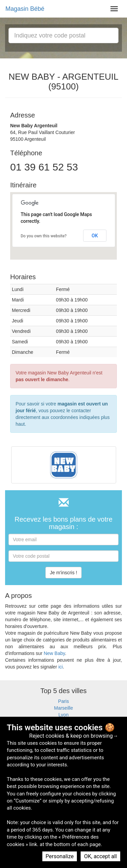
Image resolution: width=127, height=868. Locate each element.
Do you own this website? (44, 236)
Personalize (60, 856)
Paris (64, 701)
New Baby (54, 653)
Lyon (64, 715)
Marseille (63, 708)
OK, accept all (100, 856)
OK (95, 236)
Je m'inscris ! (63, 573)
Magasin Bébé (25, 9)
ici (60, 667)
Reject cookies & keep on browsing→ (74, 736)
